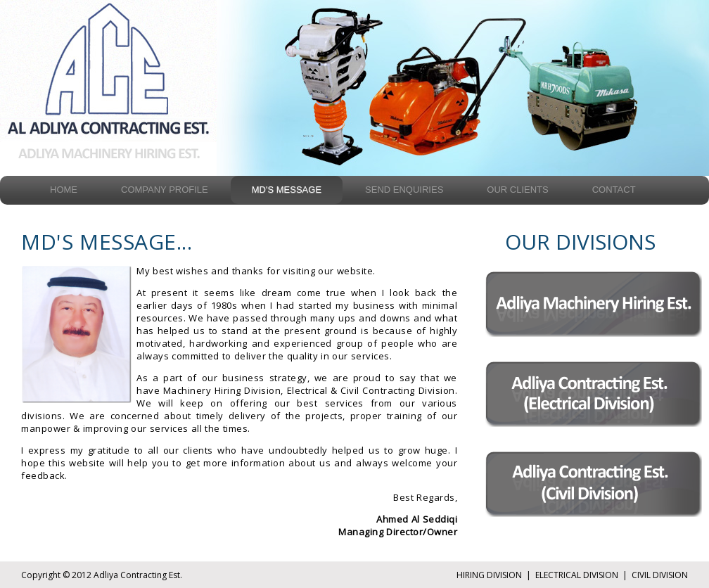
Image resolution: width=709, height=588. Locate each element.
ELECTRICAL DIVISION (577, 575)
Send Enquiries (404, 190)
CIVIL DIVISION (660, 575)
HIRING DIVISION (489, 575)
